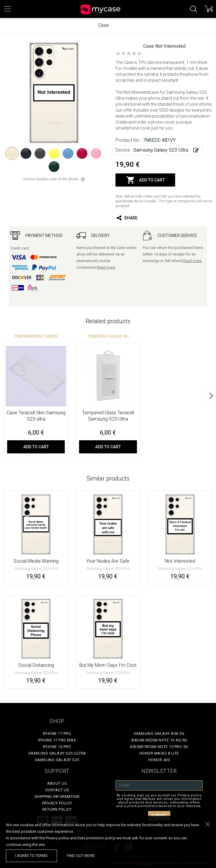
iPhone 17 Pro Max (57, 740)
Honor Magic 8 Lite (159, 753)
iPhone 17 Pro (57, 734)
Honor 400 (159, 760)
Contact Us (57, 790)
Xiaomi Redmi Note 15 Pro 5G (159, 747)
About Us (57, 783)
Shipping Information (57, 797)
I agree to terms (31, 856)
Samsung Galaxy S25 (57, 760)
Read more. (106, 267)
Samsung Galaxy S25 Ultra (57, 753)
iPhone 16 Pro (57, 747)
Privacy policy (57, 803)
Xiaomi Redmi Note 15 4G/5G (159, 740)
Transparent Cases (36, 336)
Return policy (57, 809)
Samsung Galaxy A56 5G (159, 734)
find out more (81, 856)
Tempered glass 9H (108, 336)
